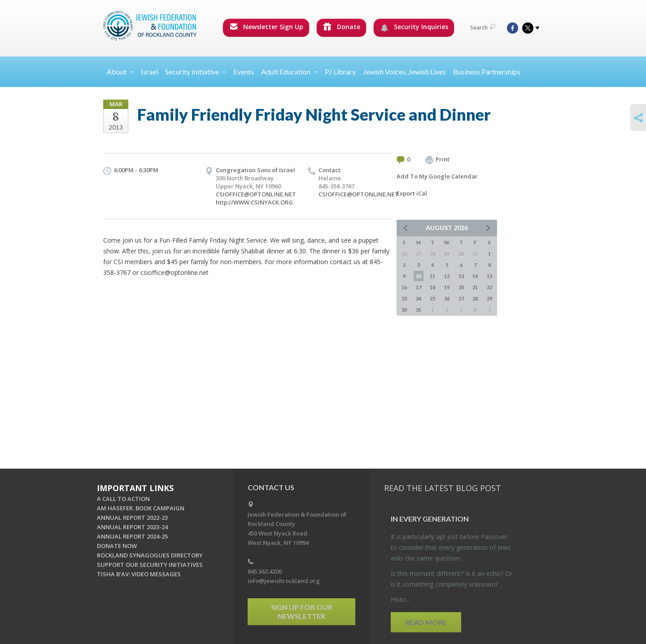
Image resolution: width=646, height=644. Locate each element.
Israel (149, 72)
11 (432, 276)
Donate (342, 27)
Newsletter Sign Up (266, 27)
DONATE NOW (117, 546)
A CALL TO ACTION (123, 499)
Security (196, 72)
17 (419, 287)
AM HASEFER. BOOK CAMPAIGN (141, 508)
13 (461, 276)
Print (437, 160)
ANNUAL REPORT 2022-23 (132, 518)
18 (432, 287)
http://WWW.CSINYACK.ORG (254, 202)
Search (483, 28)
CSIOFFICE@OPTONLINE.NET (256, 194)
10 (419, 276)
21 (475, 287)
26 (447, 298)
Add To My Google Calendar (437, 176)
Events (244, 72)
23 (404, 298)
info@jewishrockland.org (284, 581)
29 (489, 298)
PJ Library (340, 72)
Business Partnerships (487, 72)
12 (447, 276)
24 (419, 298)
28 (475, 298)
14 (475, 276)
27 (461, 298)
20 (461, 287)
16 (404, 287)
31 (419, 310)
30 (404, 310)
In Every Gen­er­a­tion (430, 519)
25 (432, 298)
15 (489, 276)
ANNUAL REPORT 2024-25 (132, 536)
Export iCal (412, 193)
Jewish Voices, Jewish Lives (404, 72)
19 (447, 287)
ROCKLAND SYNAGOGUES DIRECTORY (150, 555)
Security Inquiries (414, 27)
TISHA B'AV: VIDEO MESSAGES (139, 574)
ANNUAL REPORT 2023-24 (132, 527)
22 (489, 287)
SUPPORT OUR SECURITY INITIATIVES (150, 565)
